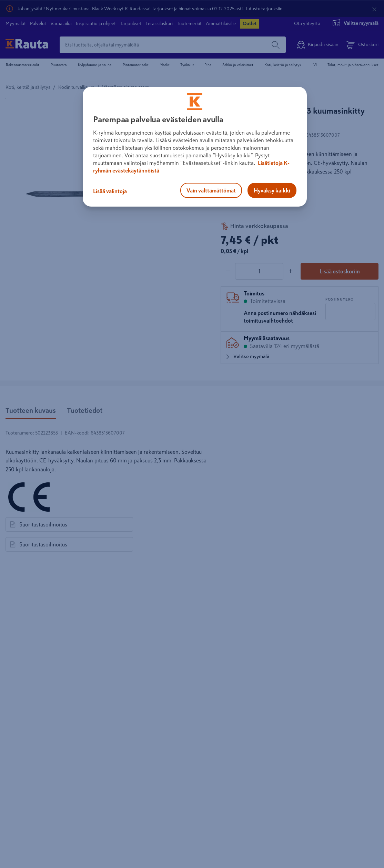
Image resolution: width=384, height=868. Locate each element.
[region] (195, 147)
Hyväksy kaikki (272, 190)
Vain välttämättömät (211, 190)
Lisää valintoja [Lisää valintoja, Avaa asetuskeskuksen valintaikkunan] (110, 191)
